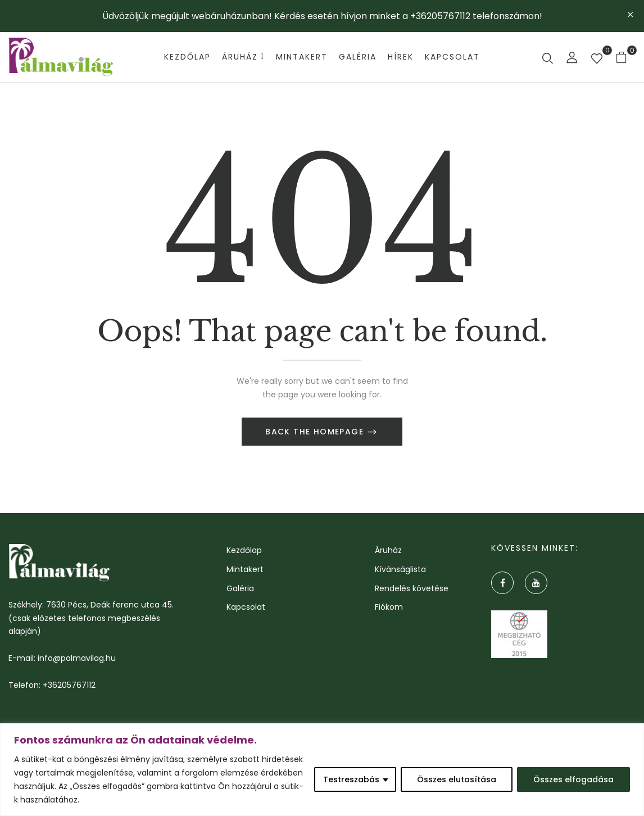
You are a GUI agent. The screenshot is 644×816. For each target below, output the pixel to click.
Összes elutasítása (457, 779)
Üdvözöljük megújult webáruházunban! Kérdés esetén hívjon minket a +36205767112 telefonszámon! (322, 16)
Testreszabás (351, 779)
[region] (322, 770)
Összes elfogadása (573, 779)
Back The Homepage (316, 433)
